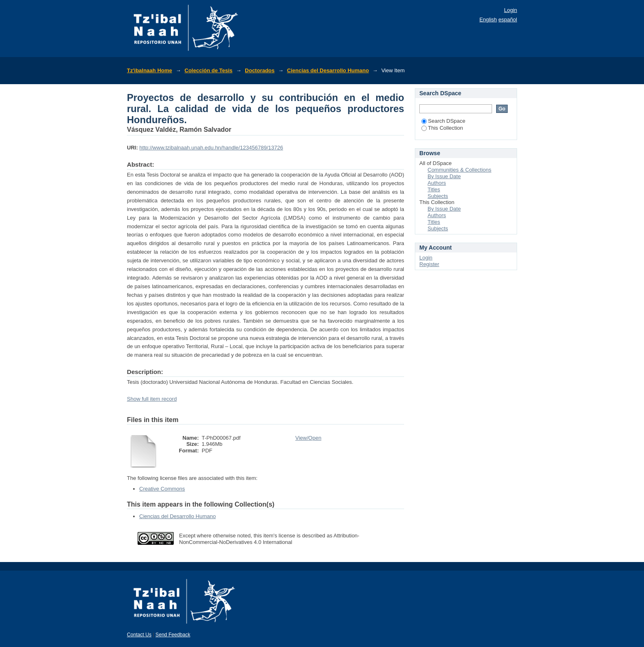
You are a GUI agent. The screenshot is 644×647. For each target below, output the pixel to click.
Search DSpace (443, 121)
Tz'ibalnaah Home (149, 70)
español (508, 20)
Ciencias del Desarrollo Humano (328, 70)
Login (511, 10)
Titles (434, 189)
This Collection (442, 128)
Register (429, 264)
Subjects (438, 196)
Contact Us (139, 635)
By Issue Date (444, 176)
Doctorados (260, 70)
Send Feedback (173, 635)
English (488, 20)
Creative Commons (162, 489)
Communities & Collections (459, 170)
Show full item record (152, 399)
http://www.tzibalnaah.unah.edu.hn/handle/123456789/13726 (211, 148)
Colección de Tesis (208, 70)
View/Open (308, 438)
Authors (437, 183)
